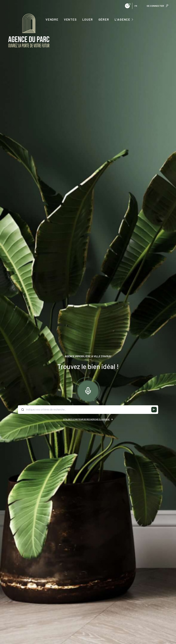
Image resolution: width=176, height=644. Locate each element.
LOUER (88, 19)
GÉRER (104, 19)
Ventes (70, 19)
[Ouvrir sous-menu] (133, 19)
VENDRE (52, 19)
